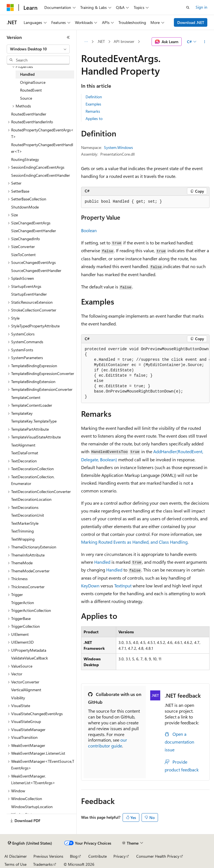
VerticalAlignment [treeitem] (26, 690)
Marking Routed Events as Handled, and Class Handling (134, 542)
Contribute (98, 856)
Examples (93, 104)
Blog (74, 856)
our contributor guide (108, 743)
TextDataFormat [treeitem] (25, 453)
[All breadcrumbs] (86, 42)
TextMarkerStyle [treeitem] (25, 523)
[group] (145, 373)
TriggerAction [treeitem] (23, 603)
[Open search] (188, 8)
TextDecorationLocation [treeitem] (31, 499)
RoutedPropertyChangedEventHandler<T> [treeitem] (42, 148)
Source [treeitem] (26, 98)
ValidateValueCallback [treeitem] (30, 658)
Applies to (94, 118)
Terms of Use (15, 864)
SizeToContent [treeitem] (23, 255)
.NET (101, 41)
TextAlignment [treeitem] (23, 445)
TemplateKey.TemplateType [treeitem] (34, 421)
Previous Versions (48, 856)
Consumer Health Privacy (158, 856)
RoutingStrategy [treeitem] (25, 159)
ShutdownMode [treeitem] (25, 207)
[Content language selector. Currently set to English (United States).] (30, 843)
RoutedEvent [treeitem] (31, 90)
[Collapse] (68, 37)
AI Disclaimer (16, 856)
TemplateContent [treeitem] (26, 397)
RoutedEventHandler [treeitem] (29, 114)
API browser (124, 41)
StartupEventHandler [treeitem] (29, 294)
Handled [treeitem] (27, 74)
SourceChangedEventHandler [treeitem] (36, 270)
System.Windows (118, 147)
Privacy (120, 856)
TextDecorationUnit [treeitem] (28, 515)
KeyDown (90, 586)
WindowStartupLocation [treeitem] (32, 807)
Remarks (93, 111)
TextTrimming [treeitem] (22, 531)
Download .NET (191, 22)
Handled (102, 562)
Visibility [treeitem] (18, 698)
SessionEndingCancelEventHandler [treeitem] (41, 175)
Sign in (201, 7)
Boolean (89, 230)
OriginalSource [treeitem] (33, 82)
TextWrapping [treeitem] (23, 539)
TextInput (123, 586)
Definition (94, 97)
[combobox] (38, 49)
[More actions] (205, 42)
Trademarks (43, 864)
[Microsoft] (10, 8)
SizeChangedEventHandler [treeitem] (34, 231)
